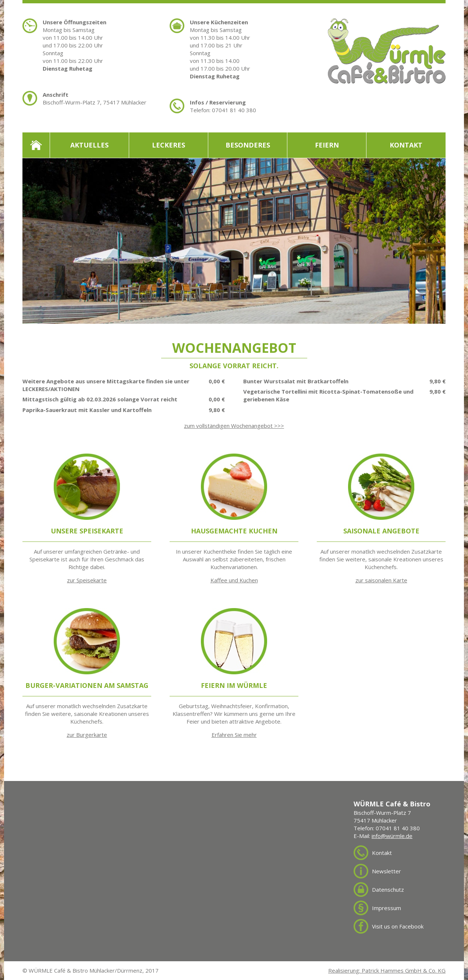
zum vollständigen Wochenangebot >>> (234, 426)
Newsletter (387, 871)
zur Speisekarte (87, 580)
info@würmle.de (392, 836)
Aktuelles (89, 145)
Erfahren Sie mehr (234, 735)
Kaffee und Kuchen (234, 580)
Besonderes (248, 145)
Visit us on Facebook (398, 926)
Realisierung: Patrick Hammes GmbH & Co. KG (387, 970)
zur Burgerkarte (87, 735)
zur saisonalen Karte (381, 580)
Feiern (327, 145)
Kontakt (406, 145)
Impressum (387, 908)
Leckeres (169, 145)
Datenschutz (388, 890)
